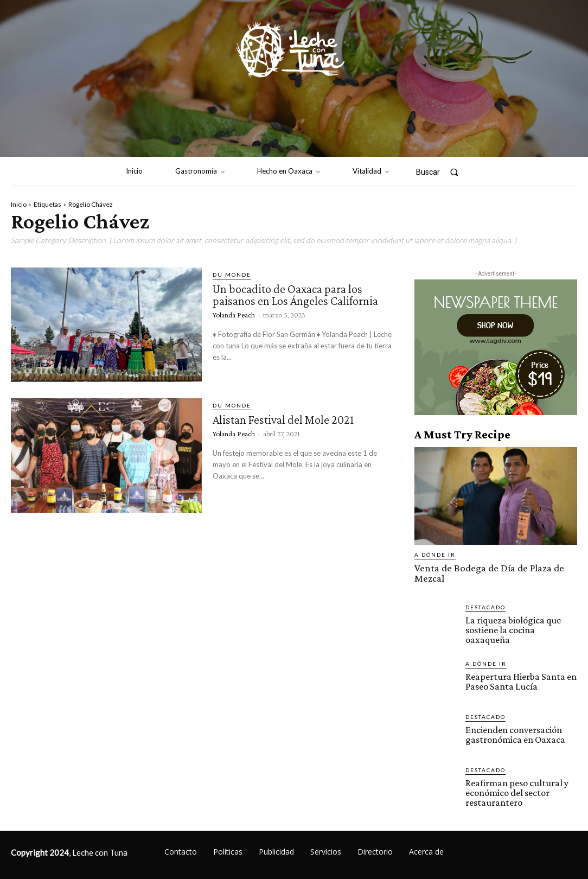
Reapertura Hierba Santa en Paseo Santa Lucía (517, 666)
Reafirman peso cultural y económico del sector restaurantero (514, 777)
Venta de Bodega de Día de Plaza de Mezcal (495, 567)
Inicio (19, 204)
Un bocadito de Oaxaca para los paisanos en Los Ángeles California (302, 294)
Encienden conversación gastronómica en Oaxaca (512, 719)
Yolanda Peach (234, 314)
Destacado (485, 596)
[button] (442, 172)
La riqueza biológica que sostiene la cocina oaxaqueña (520, 613)
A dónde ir (435, 555)
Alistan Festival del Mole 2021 (289, 419)
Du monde (232, 275)
